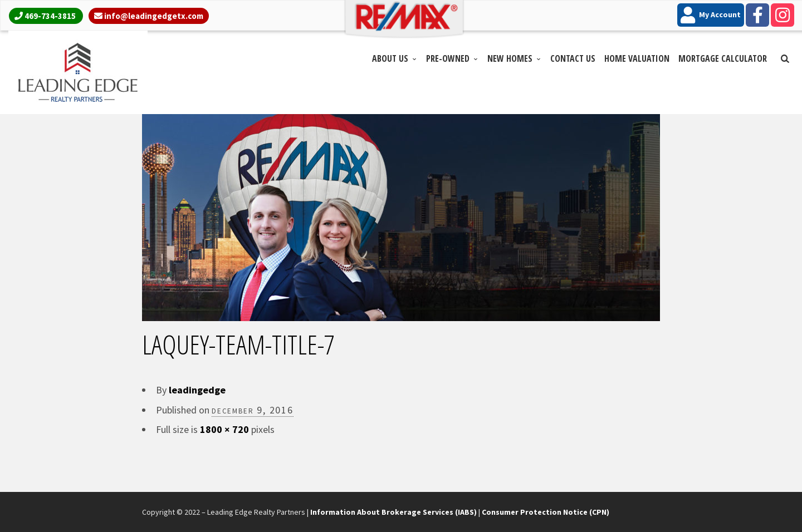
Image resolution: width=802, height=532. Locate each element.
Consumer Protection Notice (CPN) (546, 512)
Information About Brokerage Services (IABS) (393, 512)
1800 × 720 (224, 429)
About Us (390, 58)
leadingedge (197, 390)
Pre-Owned (448, 58)
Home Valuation (637, 58)
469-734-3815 (50, 16)
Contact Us (573, 58)
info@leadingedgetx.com (154, 16)
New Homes (510, 58)
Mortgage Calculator (723, 58)
